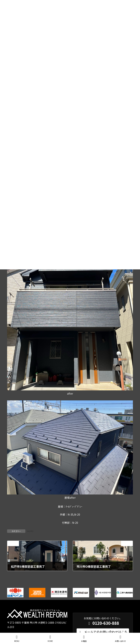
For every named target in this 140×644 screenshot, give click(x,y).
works (30, 531)
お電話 (84, 639)
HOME (50, 639)
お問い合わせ (120, 639)
